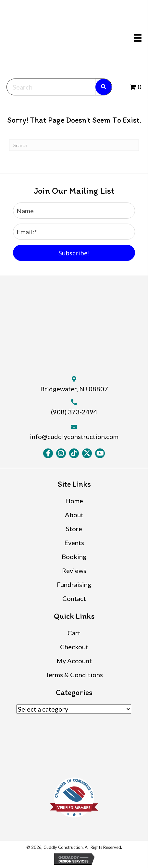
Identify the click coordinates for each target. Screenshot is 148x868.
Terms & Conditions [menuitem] (74, 675)
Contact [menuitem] (74, 598)
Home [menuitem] (74, 501)
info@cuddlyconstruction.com (74, 436)
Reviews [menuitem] (74, 570)
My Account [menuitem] (74, 661)
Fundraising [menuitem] (74, 584)
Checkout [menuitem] (74, 647)
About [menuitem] (74, 515)
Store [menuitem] (74, 529)
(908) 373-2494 (74, 412)
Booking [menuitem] (74, 556)
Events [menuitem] (74, 543)
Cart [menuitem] (74, 633)
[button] (74, 253)
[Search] (74, 145)
